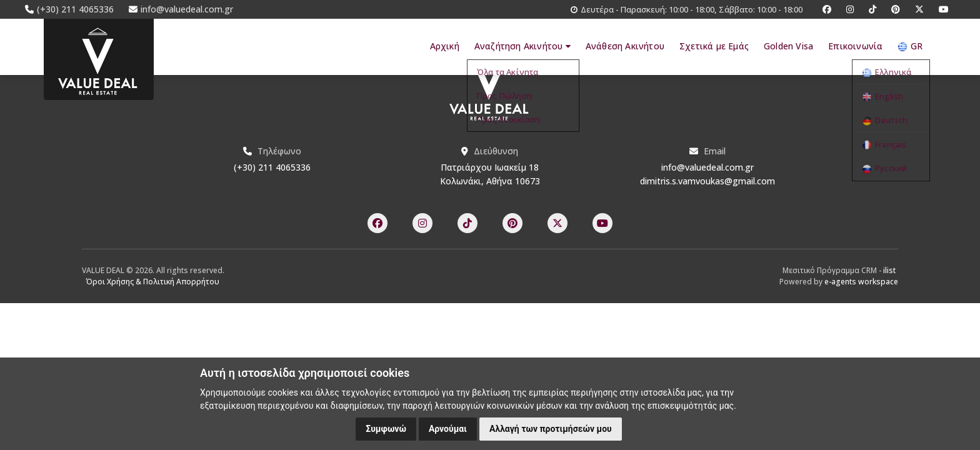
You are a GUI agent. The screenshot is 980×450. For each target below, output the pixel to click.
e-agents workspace (861, 282)
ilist (889, 270)
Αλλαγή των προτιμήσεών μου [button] (551, 429)
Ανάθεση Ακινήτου (625, 46)
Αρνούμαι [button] (448, 429)
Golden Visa (788, 46)
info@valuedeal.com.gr (707, 167)
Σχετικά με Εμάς (714, 46)
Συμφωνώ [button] (386, 429)
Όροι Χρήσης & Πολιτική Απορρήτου (153, 282)
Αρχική (443, 46)
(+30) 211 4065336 (272, 167)
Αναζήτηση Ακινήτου (522, 46)
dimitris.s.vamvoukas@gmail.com (707, 181)
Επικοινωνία (855, 46)
